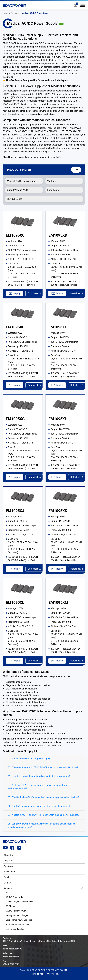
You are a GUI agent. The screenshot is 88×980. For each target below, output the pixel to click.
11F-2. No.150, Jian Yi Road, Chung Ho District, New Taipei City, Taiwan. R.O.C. (39, 941)
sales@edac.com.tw (12, 949)
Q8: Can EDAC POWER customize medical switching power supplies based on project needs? (41, 825)
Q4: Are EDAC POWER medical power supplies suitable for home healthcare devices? (39, 787)
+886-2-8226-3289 (11, 956)
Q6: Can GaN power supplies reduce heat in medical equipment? (39, 806)
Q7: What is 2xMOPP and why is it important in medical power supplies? (43, 815)
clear (76, 170)
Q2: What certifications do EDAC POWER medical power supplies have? (43, 767)
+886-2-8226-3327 (11, 964)
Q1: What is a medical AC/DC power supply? (30, 759)
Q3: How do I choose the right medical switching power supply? (39, 776)
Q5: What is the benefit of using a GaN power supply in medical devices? (43, 797)
